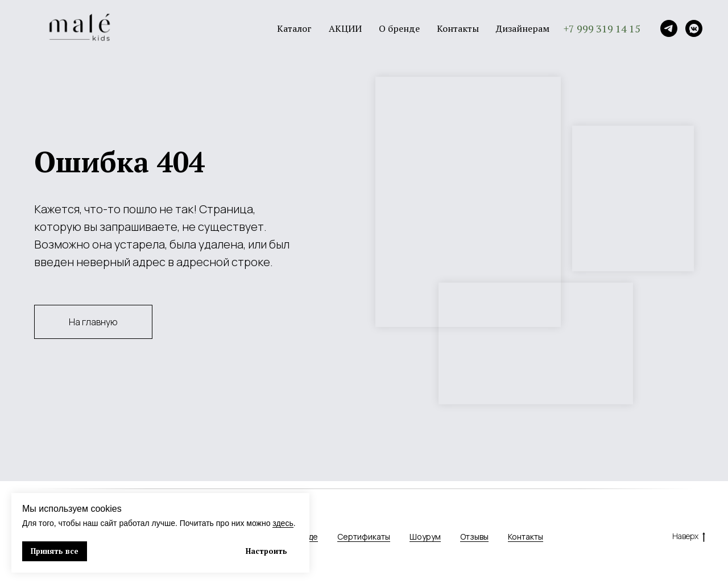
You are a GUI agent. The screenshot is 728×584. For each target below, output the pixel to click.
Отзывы (474, 537)
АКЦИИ (345, 28)
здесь (283, 523)
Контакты (458, 28)
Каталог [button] (294, 28)
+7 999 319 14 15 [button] (602, 28)
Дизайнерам (523, 28)
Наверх (689, 537)
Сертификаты (364, 537)
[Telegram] (669, 28)
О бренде (399, 28)
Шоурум (425, 537)
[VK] (694, 28)
